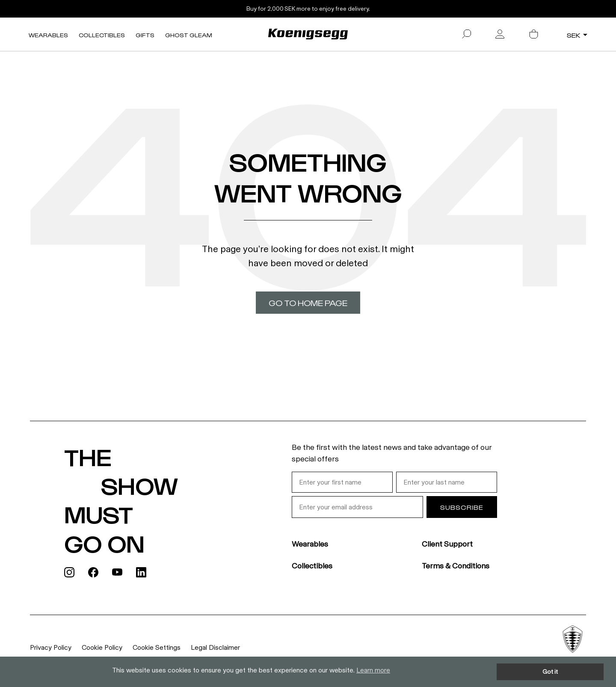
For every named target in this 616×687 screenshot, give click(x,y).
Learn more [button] (373, 670)
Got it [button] (550, 672)
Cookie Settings (157, 647)
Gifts (145, 35)
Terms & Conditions (456, 566)
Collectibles (102, 35)
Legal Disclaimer (215, 647)
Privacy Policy (51, 647)
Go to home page (308, 303)
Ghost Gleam (189, 35)
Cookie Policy (102, 647)
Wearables (48, 35)
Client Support (447, 544)
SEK (574, 35)
